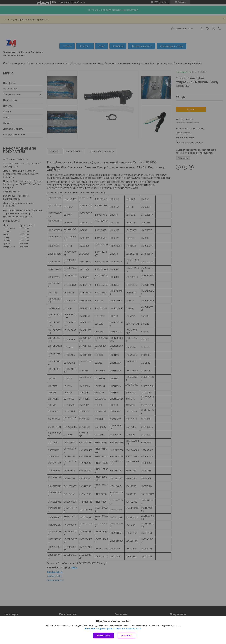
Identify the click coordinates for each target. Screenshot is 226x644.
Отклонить (127, 635)
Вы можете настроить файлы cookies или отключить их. (112, 629)
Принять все (104, 635)
